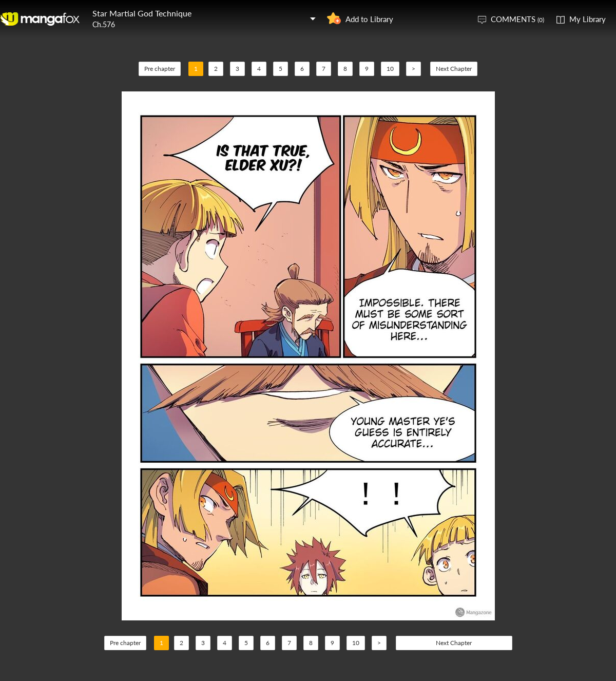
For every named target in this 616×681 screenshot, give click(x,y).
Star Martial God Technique (142, 13)
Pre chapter (160, 69)
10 (390, 69)
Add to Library (369, 19)
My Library (588, 19)
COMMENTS (517, 19)
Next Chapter (454, 69)
